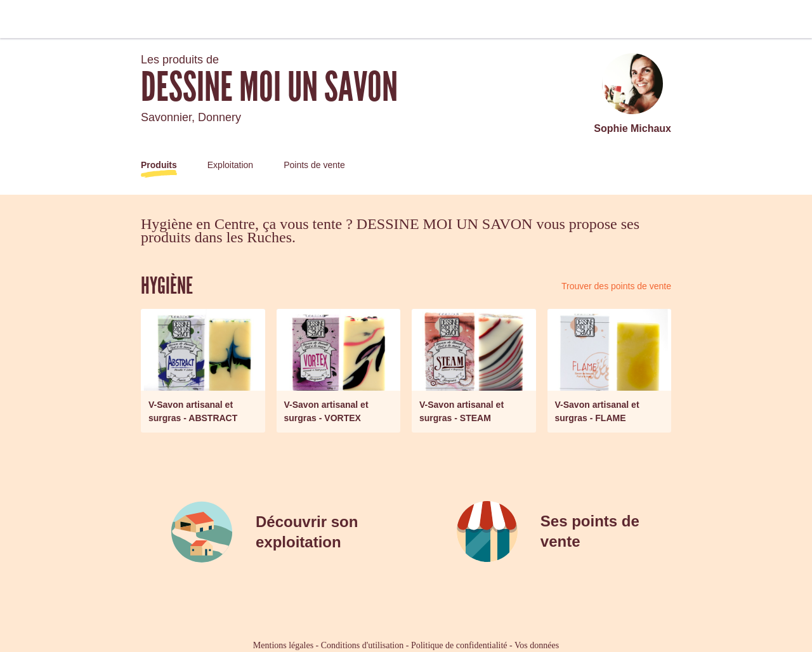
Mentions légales (283, 645)
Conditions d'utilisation (362, 645)
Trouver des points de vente (616, 286)
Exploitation (230, 165)
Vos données (537, 645)
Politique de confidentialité (459, 645)
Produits (159, 165)
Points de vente (314, 165)
